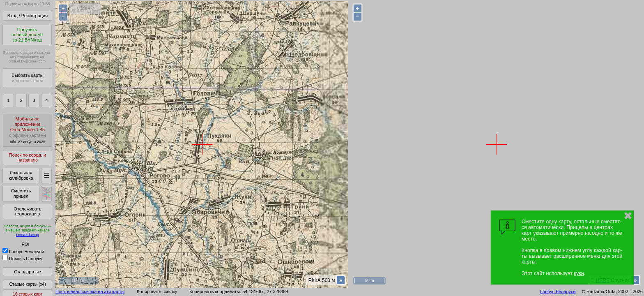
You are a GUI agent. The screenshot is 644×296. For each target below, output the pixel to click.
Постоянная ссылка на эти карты (90, 291)
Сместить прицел (21, 193)
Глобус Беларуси (23, 252)
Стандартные (27, 272)
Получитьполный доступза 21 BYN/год (27, 35)
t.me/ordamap (28, 235)
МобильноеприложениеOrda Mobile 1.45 (28, 130)
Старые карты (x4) (27, 284)
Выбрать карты (27, 78)
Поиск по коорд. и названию (28, 158)
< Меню (85, 8)
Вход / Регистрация (28, 16)
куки (579, 273)
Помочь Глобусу (22, 259)
